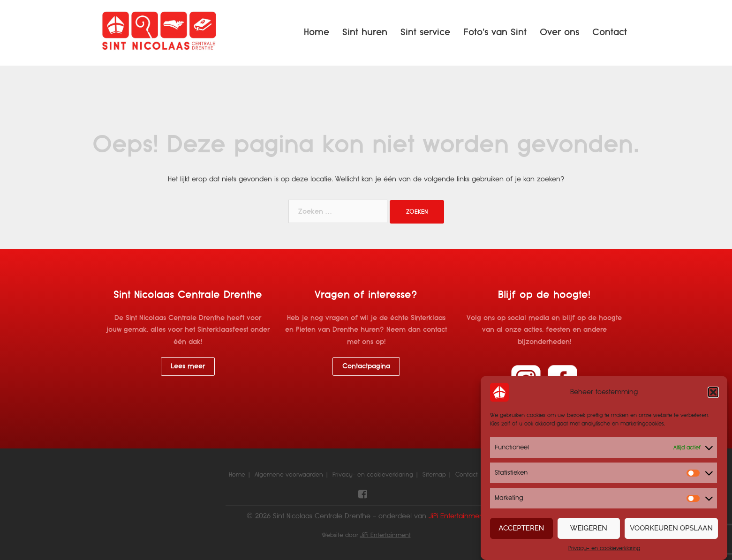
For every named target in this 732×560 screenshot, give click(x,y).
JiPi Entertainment (385, 535)
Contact (610, 32)
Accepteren (521, 528)
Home (317, 32)
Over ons (559, 32)
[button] (713, 392)
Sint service (425, 32)
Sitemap (434, 475)
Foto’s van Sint (495, 32)
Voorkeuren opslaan (671, 528)
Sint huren (365, 32)
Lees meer (188, 366)
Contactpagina (366, 366)
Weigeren (589, 528)
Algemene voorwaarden (289, 475)
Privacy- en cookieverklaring (604, 548)
